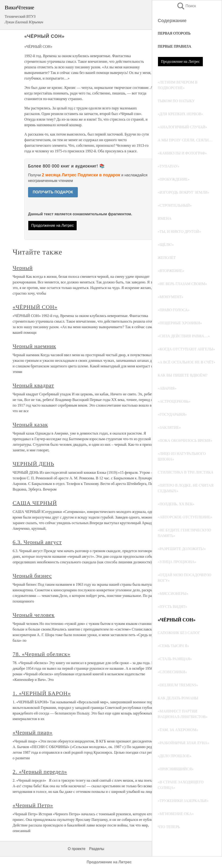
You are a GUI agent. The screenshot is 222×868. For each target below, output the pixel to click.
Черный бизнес (32, 576)
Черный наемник (34, 346)
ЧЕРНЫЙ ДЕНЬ (33, 464)
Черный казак (30, 425)
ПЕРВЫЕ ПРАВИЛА (174, 46)
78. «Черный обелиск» (41, 654)
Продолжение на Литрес (180, 61)
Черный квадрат (33, 385)
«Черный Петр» (33, 805)
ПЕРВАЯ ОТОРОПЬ (174, 33)
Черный (23, 268)
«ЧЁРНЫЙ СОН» (35, 307)
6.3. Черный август (37, 542)
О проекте (77, 849)
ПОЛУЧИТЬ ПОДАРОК (53, 192)
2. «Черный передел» (40, 772)
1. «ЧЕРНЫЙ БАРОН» (42, 693)
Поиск (186, 6)
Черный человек (34, 615)
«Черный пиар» (33, 732)
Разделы (97, 849)
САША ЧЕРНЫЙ (35, 503)
